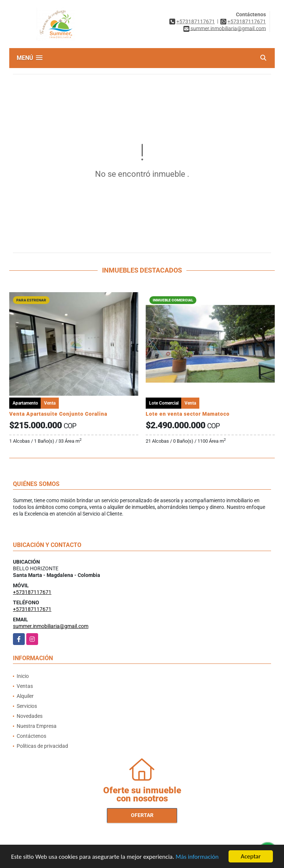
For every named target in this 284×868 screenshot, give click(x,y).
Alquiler (25, 696)
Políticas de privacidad (42, 746)
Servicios (27, 706)
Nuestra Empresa (37, 726)
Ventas (25, 686)
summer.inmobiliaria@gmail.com (51, 626)
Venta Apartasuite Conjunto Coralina (58, 414)
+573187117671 (196, 21)
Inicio (23, 676)
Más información (197, 858)
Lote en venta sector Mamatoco (188, 414)
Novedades (30, 716)
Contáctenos (31, 736)
